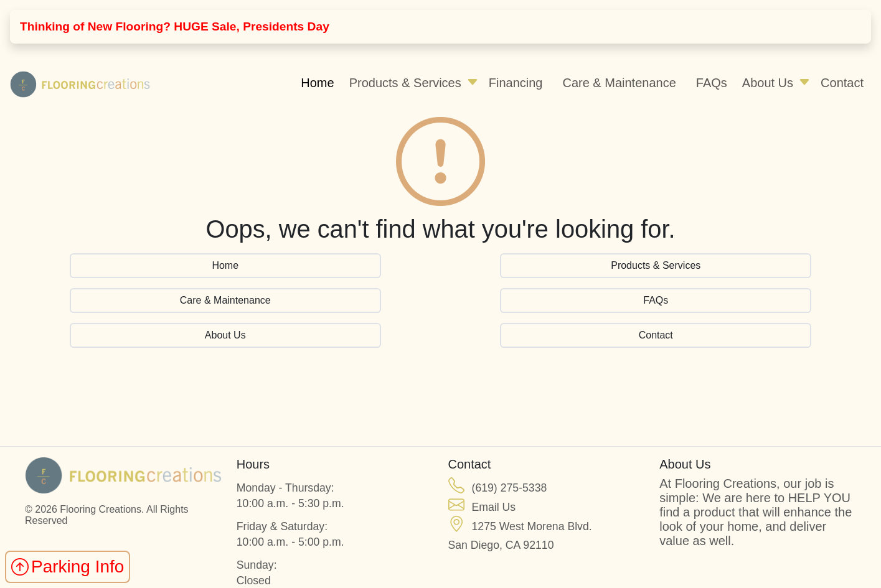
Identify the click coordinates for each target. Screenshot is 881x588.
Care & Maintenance (619, 83)
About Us (768, 83)
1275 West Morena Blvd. (532, 526)
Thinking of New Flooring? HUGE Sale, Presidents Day (175, 26)
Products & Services (405, 83)
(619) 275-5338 (510, 488)
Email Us (494, 507)
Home (317, 83)
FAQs (712, 83)
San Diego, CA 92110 (501, 545)
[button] (473, 83)
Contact (842, 83)
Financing (516, 83)
